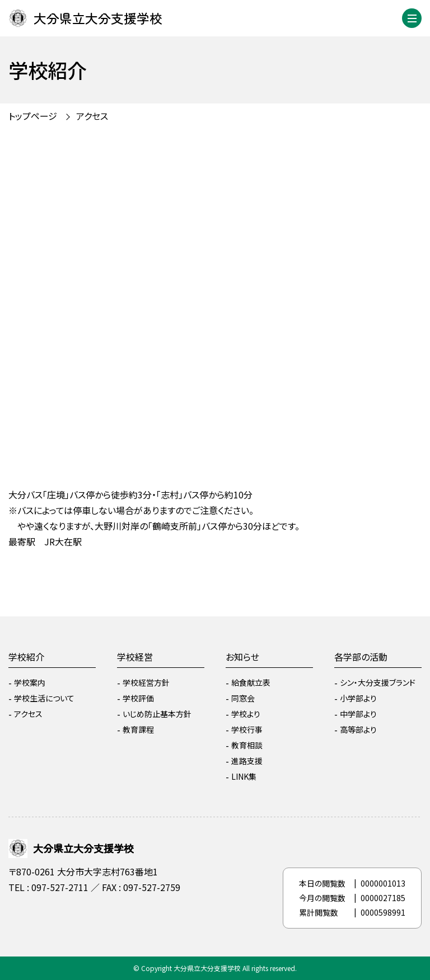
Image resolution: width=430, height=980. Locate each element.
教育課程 (138, 729)
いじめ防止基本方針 (157, 714)
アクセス (92, 116)
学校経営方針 (146, 682)
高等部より (358, 729)
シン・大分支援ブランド (378, 682)
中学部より (358, 714)
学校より (246, 714)
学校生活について (44, 698)
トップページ (33, 116)
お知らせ (242, 657)
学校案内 (30, 682)
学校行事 (247, 729)
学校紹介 (26, 657)
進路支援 (247, 761)
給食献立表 (251, 682)
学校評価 (138, 698)
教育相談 (247, 745)
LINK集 (244, 776)
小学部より (358, 698)
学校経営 (135, 657)
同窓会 (243, 698)
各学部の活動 (361, 657)
